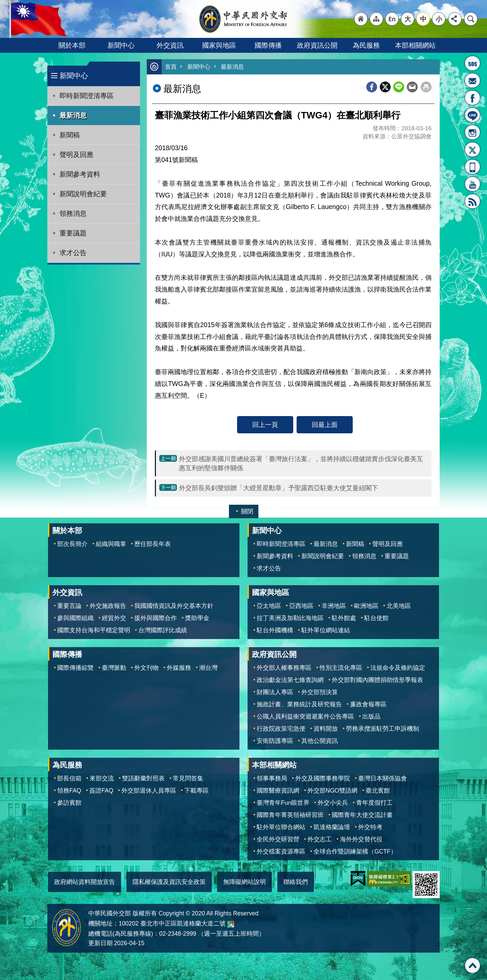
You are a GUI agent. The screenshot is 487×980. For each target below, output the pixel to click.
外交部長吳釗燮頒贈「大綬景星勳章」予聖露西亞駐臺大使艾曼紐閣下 (279, 488)
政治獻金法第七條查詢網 (290, 680)
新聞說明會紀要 (83, 194)
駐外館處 (344, 618)
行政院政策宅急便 (281, 729)
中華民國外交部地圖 (231, 924)
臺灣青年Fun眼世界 (283, 803)
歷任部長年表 (153, 544)
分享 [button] (455, 19)
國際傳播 (268, 45)
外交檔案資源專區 (281, 851)
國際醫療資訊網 (278, 791)
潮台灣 (208, 668)
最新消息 (73, 115)
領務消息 (73, 213)
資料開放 (326, 729)
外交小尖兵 (333, 803)
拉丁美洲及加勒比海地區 (290, 618)
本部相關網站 (415, 45)
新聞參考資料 (80, 174)
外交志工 (320, 839)
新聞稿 (70, 135)
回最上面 (325, 425)
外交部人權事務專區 (284, 668)
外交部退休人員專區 (149, 791)
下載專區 (196, 791)
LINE (472, 115)
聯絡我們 (296, 882)
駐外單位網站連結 (326, 630)
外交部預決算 (320, 692)
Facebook (372, 87)
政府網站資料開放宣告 (85, 882)
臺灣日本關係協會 (382, 778)
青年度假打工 (374, 803)
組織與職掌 (111, 544)
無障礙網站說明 (245, 882)
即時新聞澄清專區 (87, 96)
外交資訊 (170, 45)
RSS (472, 201)
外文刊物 (146, 668)
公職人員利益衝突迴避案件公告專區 (305, 716)
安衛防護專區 (275, 741)
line (399, 87)
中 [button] (423, 19)
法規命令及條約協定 (398, 668)
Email (412, 87)
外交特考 (370, 827)
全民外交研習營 (278, 839)
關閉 (247, 511)
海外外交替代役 (361, 839)
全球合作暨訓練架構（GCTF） (355, 851)
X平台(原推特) (472, 150)
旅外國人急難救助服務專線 (472, 63)
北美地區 (399, 606)
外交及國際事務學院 (323, 778)
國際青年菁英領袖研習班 (290, 815)
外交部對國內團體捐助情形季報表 (377, 680)
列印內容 (426, 87)
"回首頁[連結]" (361, 19)
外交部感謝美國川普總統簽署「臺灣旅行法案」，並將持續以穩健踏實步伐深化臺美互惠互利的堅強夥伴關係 (301, 463)
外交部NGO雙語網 (332, 791)
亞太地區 (269, 606)
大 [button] (408, 19)
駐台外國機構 (275, 630)
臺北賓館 (378, 791)
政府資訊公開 (317, 45)
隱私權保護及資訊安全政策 (169, 882)
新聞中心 (121, 45)
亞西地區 (301, 606)
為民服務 (366, 45)
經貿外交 (114, 618)
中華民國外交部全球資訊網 (243, 19)
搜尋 (471, 19)
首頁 (171, 67)
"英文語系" (392, 19)
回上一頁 (265, 425)
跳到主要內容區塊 (4, 4)
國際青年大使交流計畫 (362, 815)
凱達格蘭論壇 (332, 827)
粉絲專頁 (472, 98)
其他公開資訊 (320, 741)
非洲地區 (334, 606)
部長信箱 (472, 81)
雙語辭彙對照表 (143, 778)
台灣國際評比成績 (163, 630)
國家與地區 (219, 45)
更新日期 (100, 943)
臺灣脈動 (114, 668)
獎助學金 (197, 618)
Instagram (472, 132)
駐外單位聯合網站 (281, 827)
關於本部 (72, 45)
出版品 (371, 716)
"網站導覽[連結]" (376, 19)
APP (472, 167)
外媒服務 (179, 668)
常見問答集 (188, 778)
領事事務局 (272, 778)
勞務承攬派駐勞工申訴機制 (382, 729)
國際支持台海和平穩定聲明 (94, 630)
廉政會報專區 (368, 704)
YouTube (472, 184)
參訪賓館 (69, 803)
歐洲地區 (366, 606)
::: (51, 69)
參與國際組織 (75, 618)
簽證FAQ (101, 791)
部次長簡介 (72, 544)
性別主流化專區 (341, 668)
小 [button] (439, 19)
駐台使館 (376, 618)
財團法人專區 (275, 692)
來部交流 (102, 778)
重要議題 (73, 233)
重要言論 (69, 606)
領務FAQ (69, 791)
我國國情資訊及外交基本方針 (174, 606)
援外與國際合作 (156, 618)
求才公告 (73, 253)
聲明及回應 (76, 155)
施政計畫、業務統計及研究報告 (299, 704)
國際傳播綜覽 (75, 668)
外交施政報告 (108, 606)
